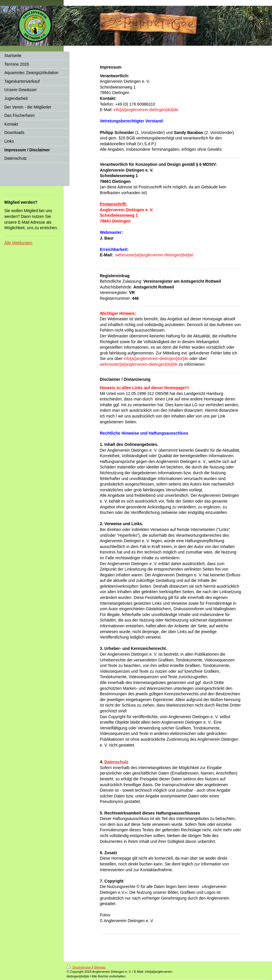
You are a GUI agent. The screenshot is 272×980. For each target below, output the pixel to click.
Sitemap (100, 967)
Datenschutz (116, 762)
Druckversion (79, 967)
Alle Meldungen (18, 243)
